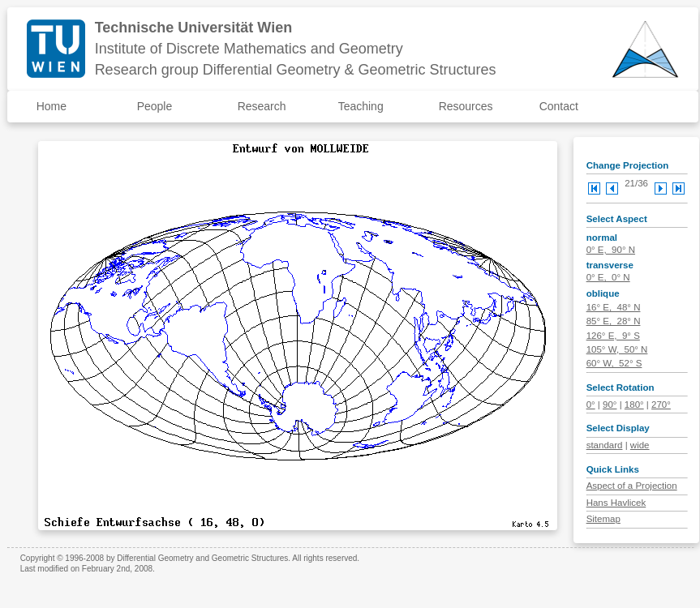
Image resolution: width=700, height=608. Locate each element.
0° (591, 405)
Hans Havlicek (616, 503)
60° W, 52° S (614, 363)
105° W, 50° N (617, 349)
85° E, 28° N (614, 321)
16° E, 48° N (614, 307)
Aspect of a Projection (632, 486)
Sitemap (603, 519)
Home (52, 106)
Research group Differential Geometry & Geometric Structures (296, 70)
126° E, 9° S (613, 336)
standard (605, 445)
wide (640, 445)
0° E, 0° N (608, 277)
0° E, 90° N (611, 250)
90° (610, 405)
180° (634, 405)
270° (661, 405)
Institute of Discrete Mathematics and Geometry (249, 49)
